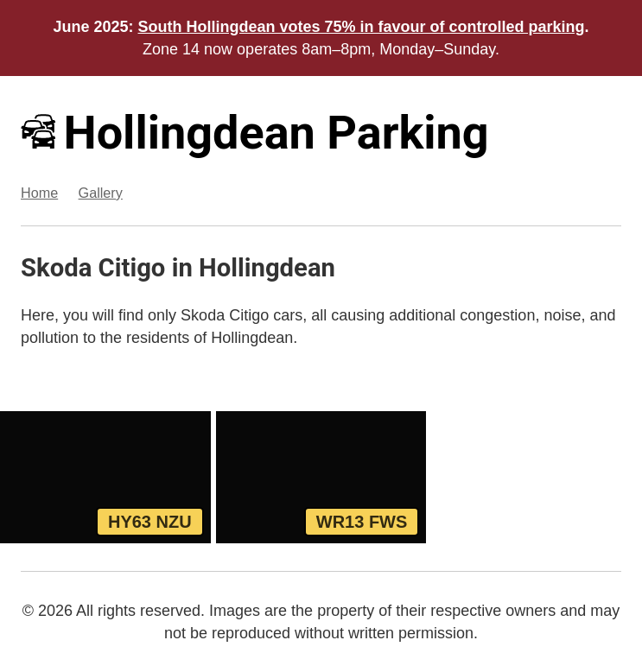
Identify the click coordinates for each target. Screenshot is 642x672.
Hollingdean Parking (255, 133)
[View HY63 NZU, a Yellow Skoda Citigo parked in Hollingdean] (105, 477)
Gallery (101, 193)
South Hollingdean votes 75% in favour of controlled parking (362, 27)
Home (39, 193)
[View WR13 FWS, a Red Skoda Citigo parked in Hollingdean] (321, 477)
